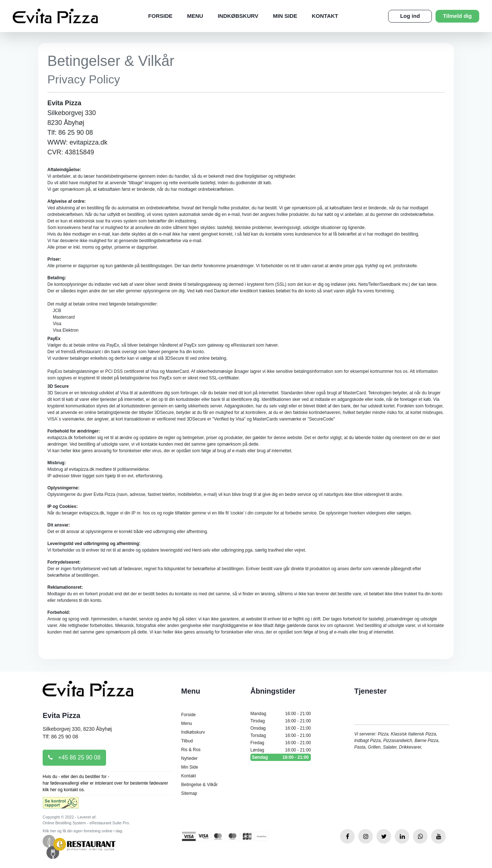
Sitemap (189, 793)
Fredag (281, 743)
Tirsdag (281, 721)
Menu (195, 16)
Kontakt (325, 16)
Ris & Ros (191, 750)
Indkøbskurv (238, 16)
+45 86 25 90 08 (74, 757)
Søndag (281, 757)
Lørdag (281, 750)
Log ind (410, 16)
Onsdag (281, 728)
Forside (161, 16)
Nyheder (189, 758)
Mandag (281, 714)
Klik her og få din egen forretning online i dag (82, 831)
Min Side (285, 16)
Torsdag (281, 735)
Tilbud (187, 741)
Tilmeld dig (458, 16)
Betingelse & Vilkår (200, 785)
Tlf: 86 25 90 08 (60, 737)
